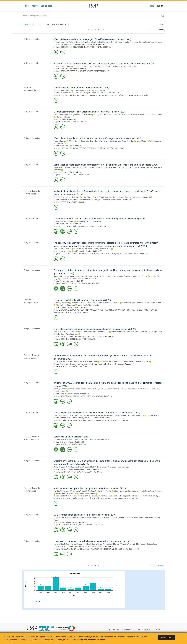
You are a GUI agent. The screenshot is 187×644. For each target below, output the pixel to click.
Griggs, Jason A (146, 167)
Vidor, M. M (58, 197)
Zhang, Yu (98, 141)
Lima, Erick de (74, 415)
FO (104, 45)
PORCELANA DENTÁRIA (86, 47)
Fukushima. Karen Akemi (63, 167)
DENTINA (99, 47)
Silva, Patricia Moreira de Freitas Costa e (109, 197)
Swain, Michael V (114, 544)
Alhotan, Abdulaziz (63, 117)
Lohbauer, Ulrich (153, 415)
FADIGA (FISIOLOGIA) (87, 175)
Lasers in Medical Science (69, 394)
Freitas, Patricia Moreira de (85, 389)
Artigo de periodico (32, 39)
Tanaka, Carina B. (73, 361)
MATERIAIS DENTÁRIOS (79, 420)
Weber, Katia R (75, 141)
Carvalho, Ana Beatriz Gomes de (107, 303)
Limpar (162, 24)
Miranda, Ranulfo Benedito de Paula (93, 415)
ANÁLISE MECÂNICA (87, 498)
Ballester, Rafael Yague (89, 361)
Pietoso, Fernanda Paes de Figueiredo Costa (70, 66)
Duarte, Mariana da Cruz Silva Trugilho (116, 276)
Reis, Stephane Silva (96, 518)
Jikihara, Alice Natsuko (62, 544)
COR (62, 95)
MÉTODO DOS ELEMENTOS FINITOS (125, 549)
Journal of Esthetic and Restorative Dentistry (76, 251)
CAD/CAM (65, 148)
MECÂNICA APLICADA (103, 549)
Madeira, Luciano (60, 141)
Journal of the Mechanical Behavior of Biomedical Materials (82, 337)
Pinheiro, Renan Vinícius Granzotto (82, 42)
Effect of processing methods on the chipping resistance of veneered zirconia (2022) (95, 329)
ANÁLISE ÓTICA (101, 498)
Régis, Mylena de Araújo (83, 249)
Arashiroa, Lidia (132, 332)
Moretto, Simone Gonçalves (64, 389)
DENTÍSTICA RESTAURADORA (72, 472)
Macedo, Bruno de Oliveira (117, 115)
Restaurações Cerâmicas (69, 307)
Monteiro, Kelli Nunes (83, 115)
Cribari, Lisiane (144, 332)
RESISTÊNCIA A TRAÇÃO (115, 148)
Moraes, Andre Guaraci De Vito (76, 518)
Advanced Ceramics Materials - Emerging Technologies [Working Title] (85, 93)
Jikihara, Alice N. (60, 361)
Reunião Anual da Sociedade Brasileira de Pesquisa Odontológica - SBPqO (118, 496)
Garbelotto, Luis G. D (61, 467)
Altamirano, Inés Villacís (84, 440)
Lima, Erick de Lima (61, 332)
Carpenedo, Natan (87, 141)
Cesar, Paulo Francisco (153, 42)
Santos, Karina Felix (61, 42)
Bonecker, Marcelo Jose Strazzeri (138, 197)
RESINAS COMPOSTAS (78, 148)
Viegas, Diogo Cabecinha (65, 305)
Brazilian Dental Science (68, 522)
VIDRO (91, 71)
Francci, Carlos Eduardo (120, 42)
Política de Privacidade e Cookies (91, 640)
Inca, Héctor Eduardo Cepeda (106, 389)
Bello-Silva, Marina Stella (127, 389)
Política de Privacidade (124, 630)
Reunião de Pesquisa (116, 364)
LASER (82, 202)
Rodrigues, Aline (100, 115)
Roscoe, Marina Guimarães (64, 221)
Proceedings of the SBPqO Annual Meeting (107, 200)
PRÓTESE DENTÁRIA (101, 71)
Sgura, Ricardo (59, 518)
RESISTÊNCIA (101, 226)
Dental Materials (66, 146)
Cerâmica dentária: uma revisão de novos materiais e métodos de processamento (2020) (97, 413)
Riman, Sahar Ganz (110, 167)
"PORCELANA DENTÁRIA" (56, 25)
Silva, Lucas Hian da (137, 42)
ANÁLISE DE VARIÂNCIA (117, 498)
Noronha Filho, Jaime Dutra (64, 276)
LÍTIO (63, 122)
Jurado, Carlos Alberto (154, 115)
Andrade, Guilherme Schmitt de (83, 303)
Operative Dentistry (66, 281)
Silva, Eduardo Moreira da (87, 279)
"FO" (38, 25)
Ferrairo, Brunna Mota (62, 491)
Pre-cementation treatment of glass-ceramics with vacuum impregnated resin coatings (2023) (99, 219)
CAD (86, 122)
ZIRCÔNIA (107, 47)
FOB (156, 496)
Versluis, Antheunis (121, 361)
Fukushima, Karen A (77, 467)
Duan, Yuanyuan (134, 167)
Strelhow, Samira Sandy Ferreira (100, 491)
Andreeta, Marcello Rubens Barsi (137, 518)
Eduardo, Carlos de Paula (146, 389)
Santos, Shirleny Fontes (96, 66)
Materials (63, 119)
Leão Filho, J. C (88, 197)
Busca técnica (144, 630)
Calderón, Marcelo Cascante (64, 440)
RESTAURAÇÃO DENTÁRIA (79, 310)
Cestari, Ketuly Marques (136, 115)
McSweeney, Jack (83, 221)
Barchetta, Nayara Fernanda (133, 303)
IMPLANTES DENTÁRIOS (79, 312)
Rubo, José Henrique (87, 493)
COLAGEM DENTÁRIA (142, 95)
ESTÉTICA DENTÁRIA (125, 95)
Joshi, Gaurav (122, 167)
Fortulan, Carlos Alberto (133, 491)
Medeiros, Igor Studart (139, 276)
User (152, 6)
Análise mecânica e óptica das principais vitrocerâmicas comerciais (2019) (90, 488)
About (35, 6)
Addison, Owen (96, 221)
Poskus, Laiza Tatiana (69, 279)
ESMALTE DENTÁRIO (108, 254)
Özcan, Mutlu (90, 467)
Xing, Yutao (97, 276)
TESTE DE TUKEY (133, 498)
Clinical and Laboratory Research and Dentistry (77, 364)
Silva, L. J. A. (119, 491)
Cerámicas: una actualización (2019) (71, 437)
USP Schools (47, 6)
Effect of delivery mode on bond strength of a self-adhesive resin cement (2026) (92, 39)
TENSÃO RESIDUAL (86, 549)
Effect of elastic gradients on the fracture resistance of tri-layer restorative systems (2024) (97, 138)
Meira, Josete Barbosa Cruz (98, 332)
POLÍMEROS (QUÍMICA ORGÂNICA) (121, 310)
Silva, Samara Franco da (83, 90)
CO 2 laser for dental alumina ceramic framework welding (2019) (85, 515)
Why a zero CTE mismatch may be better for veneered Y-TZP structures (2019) (92, 541)
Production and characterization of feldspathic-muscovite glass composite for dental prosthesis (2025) (104, 63)
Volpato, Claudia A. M (103, 467)
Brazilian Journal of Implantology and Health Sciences (79, 418)
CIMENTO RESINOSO (69, 47)
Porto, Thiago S (108, 141)
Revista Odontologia (67, 442)
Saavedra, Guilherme (61, 303)
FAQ (108, 630)
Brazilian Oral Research (68, 69)
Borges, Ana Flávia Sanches (66, 493)
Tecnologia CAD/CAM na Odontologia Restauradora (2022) (82, 300)
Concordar (166, 638)
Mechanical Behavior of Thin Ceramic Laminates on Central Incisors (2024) (90, 112)
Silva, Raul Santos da (103, 42)
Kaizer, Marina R (142, 141)
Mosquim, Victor (79, 491)
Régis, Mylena (100, 90)
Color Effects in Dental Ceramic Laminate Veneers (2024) (81, 88)
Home (26, 6)
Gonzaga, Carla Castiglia (124, 141)
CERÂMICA (65, 71)
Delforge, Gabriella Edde (83, 276)
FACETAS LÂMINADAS (73, 95)
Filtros (27, 24)
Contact (158, 630)
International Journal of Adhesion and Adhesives (77, 45)
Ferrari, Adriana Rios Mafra (114, 518)
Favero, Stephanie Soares (63, 115)
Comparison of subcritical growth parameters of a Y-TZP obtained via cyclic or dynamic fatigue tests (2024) (106, 165)
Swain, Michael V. (107, 361)
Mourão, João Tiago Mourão (88, 305)
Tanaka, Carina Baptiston (78, 332)
